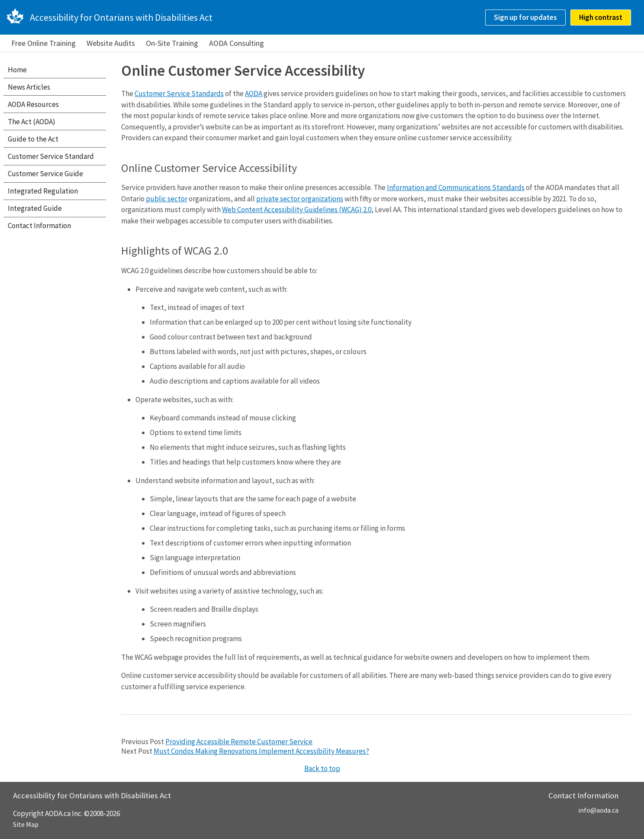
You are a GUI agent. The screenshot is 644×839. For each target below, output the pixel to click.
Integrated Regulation (43, 191)
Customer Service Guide (45, 174)
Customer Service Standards (179, 94)
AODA (254, 94)
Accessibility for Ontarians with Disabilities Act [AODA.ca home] (121, 17)
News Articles (29, 87)
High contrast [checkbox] (601, 17)
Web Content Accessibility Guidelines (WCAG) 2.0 (297, 210)
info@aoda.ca (598, 810)
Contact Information (39, 226)
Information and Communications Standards (456, 187)
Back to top (322, 768)
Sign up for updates (525, 17)
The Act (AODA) (32, 122)
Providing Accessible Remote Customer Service (239, 742)
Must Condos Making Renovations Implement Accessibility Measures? (261, 751)
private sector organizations (300, 199)
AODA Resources (33, 104)
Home (17, 70)
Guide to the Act (33, 139)
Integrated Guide (35, 208)
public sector (167, 199)
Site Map (26, 824)
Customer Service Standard (51, 156)
